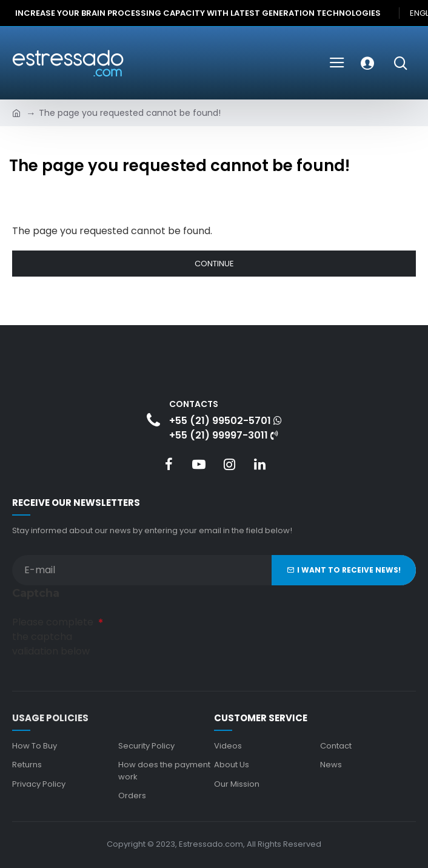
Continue (214, 264)
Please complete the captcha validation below (53, 637)
